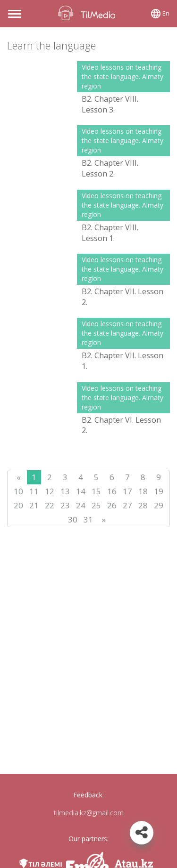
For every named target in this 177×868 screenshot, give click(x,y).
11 (34, 491)
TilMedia (89, 13)
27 (127, 505)
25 (96, 505)
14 (81, 491)
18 (143, 491)
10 (18, 491)
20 (18, 505)
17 (127, 491)
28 (143, 505)
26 (112, 505)
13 (65, 491)
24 (81, 505)
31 (88, 519)
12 (50, 491)
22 (50, 505)
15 (96, 491)
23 (65, 505)
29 (159, 505)
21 (34, 505)
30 (73, 519)
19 (159, 491)
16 (112, 491)
